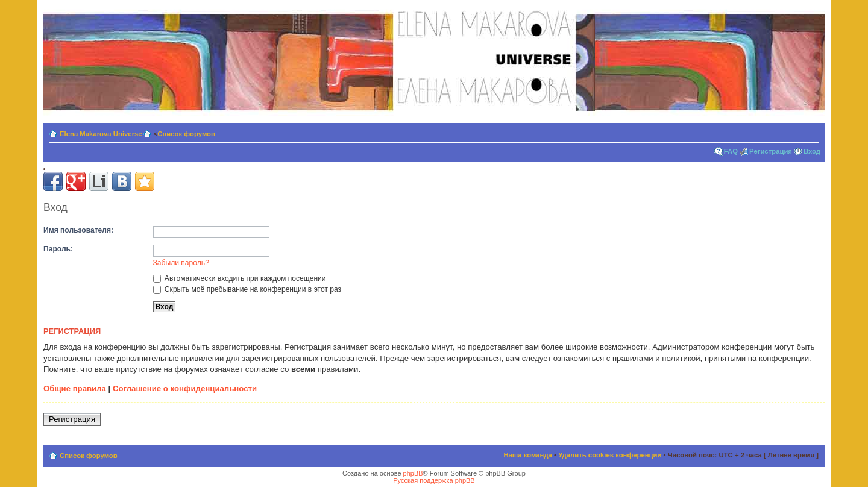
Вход (812, 151)
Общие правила (75, 388)
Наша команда (528, 455)
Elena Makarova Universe (101, 134)
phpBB (413, 473)
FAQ (731, 151)
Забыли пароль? (181, 263)
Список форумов (186, 134)
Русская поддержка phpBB (434, 480)
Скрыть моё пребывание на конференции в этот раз (247, 289)
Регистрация (771, 151)
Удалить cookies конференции (610, 455)
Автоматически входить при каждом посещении (240, 278)
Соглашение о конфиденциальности (185, 388)
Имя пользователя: (78, 230)
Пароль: (58, 249)
